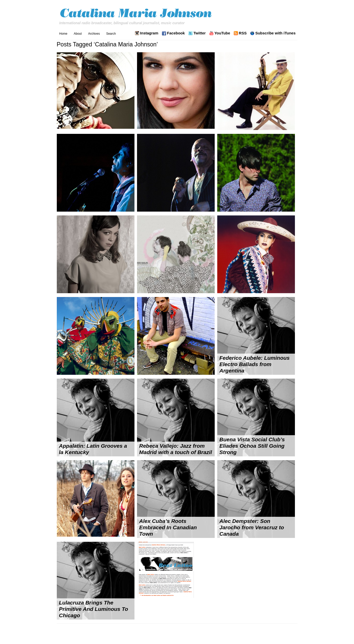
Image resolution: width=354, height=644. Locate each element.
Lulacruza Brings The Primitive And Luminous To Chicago (94, 609)
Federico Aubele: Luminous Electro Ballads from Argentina (255, 364)
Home (63, 34)
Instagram (149, 33)
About (78, 34)
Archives (94, 34)
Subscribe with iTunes (275, 33)
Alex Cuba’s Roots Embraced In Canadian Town (168, 527)
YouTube (222, 33)
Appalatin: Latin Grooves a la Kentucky (93, 449)
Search (111, 34)
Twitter (200, 33)
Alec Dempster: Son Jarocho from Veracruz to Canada (252, 527)
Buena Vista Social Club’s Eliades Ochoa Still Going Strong (252, 446)
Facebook (176, 33)
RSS (243, 33)
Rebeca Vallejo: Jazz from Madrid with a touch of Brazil (176, 449)
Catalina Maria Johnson (137, 14)
